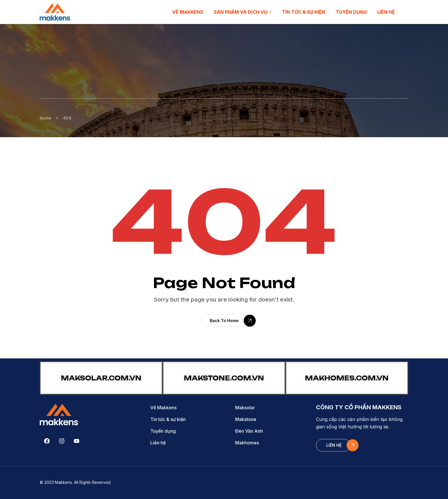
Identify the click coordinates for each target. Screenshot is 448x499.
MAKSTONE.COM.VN (224, 378)
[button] (224, 321)
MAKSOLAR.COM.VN (101, 378)
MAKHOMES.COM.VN (347, 378)
